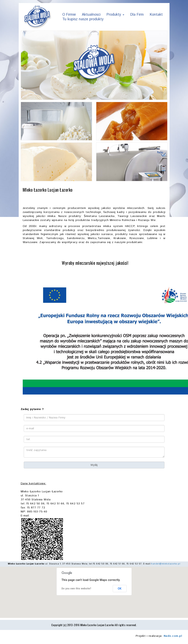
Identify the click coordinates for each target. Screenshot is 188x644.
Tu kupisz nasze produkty (83, 20)
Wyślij (94, 465)
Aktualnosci (91, 15)
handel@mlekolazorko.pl (166, 564)
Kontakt (156, 15)
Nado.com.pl (173, 636)
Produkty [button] (115, 15)
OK (120, 589)
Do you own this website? (76, 589)
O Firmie (69, 15)
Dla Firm (137, 15)
